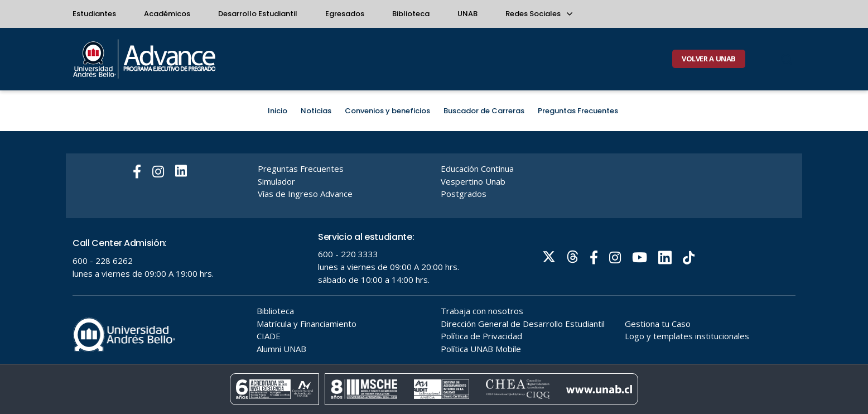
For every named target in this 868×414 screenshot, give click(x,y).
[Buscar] (787, 59)
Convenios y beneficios (387, 111)
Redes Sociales (538, 14)
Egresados (345, 14)
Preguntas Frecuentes (578, 111)
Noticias (316, 111)
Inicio (278, 111)
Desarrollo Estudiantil (258, 14)
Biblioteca (411, 14)
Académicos (167, 14)
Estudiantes (94, 14)
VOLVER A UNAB (709, 59)
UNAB (467, 14)
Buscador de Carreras (484, 111)
